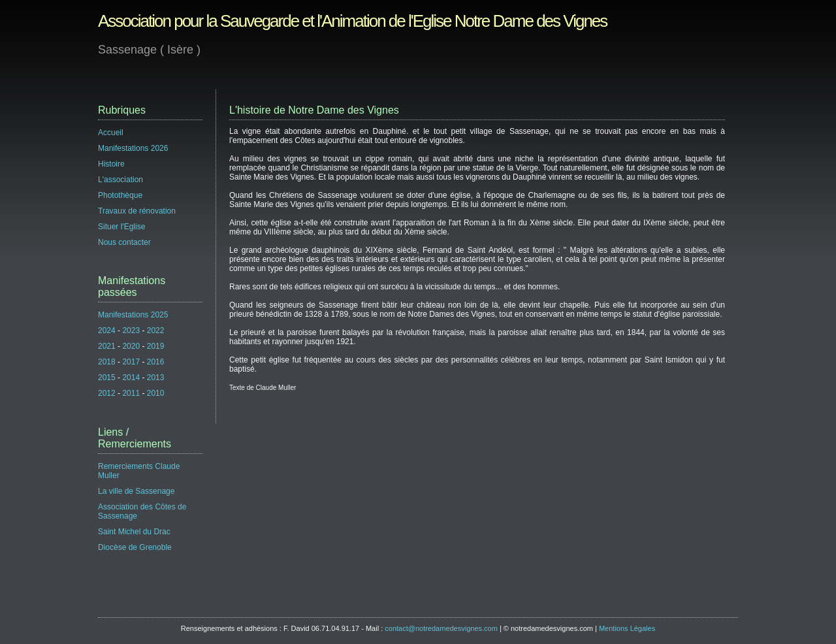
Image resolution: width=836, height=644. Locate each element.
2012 (107, 393)
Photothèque (120, 195)
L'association (121, 180)
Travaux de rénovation (137, 211)
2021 (107, 346)
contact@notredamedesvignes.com (441, 628)
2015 (107, 378)
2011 (131, 393)
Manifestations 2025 (133, 315)
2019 (156, 346)
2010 (156, 393)
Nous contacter (124, 242)
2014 (131, 378)
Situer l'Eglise (121, 227)
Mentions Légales (627, 628)
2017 (131, 362)
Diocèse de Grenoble (135, 547)
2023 (131, 330)
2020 (131, 346)
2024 (107, 330)
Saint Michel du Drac (134, 532)
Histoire (111, 164)
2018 (107, 362)
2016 (156, 362)
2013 (156, 378)
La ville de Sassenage (136, 491)
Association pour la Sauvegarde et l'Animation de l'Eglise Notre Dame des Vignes (352, 21)
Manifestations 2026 (133, 148)
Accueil (111, 133)
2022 (156, 330)
